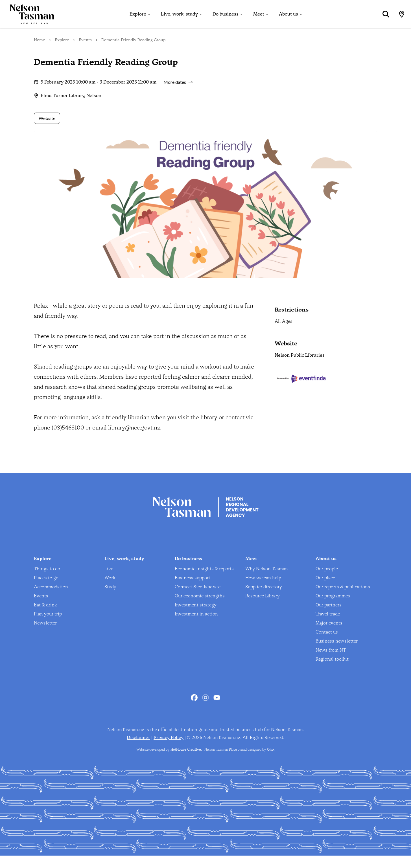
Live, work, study (178, 20)
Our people (327, 581)
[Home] (27, 20)
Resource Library (263, 608)
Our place (325, 590)
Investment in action (196, 626)
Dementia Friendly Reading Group (133, 52)
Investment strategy (196, 617)
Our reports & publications (343, 599)
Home (40, 52)
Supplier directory (264, 599)
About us (287, 20)
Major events (329, 635)
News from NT (331, 662)
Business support (193, 590)
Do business (224, 20)
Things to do (47, 581)
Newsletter (45, 635)
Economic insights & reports (204, 581)
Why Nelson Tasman (267, 581)
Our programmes (333, 608)
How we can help (263, 590)
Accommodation (51, 599)
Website (47, 131)
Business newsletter (337, 653)
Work (110, 590)
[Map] (399, 20)
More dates (178, 95)
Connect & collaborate (198, 599)
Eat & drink (45, 617)
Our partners (329, 617)
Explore (136, 20)
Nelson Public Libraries (300, 368)
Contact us (327, 644)
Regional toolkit (332, 671)
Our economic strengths (200, 608)
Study (110, 599)
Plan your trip (48, 626)
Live (109, 581)
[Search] (383, 20)
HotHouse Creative (186, 762)
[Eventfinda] (326, 391)
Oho (270, 762)
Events (85, 52)
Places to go (46, 590)
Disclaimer (138, 750)
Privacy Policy (169, 750)
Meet (257, 20)
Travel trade (328, 626)
